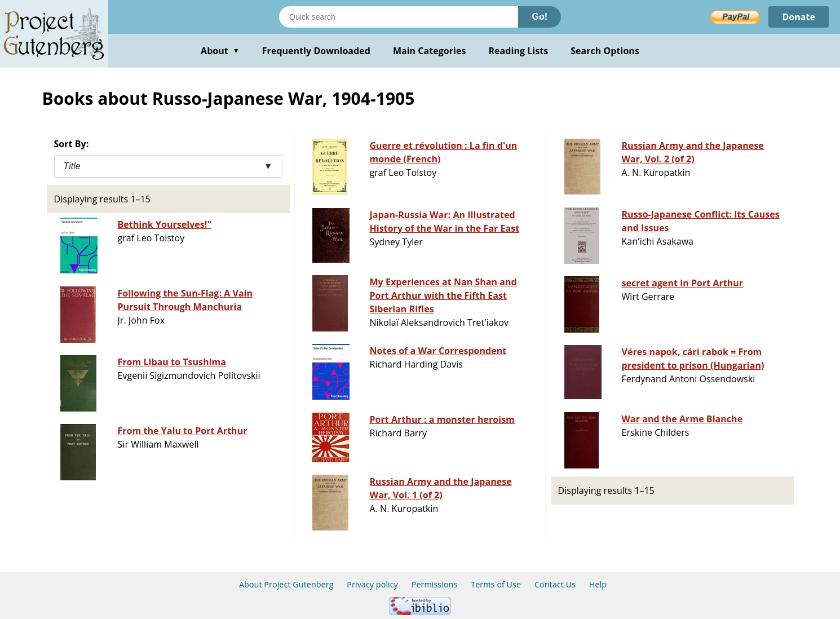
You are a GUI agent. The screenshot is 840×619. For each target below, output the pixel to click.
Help (598, 584)
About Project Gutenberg (286, 584)
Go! (540, 17)
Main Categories (430, 51)
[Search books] (399, 17)
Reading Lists (519, 51)
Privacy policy (372, 584)
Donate (799, 17)
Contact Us (555, 584)
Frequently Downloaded (316, 51)
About (220, 51)
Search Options (605, 51)
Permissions (435, 584)
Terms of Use (496, 584)
